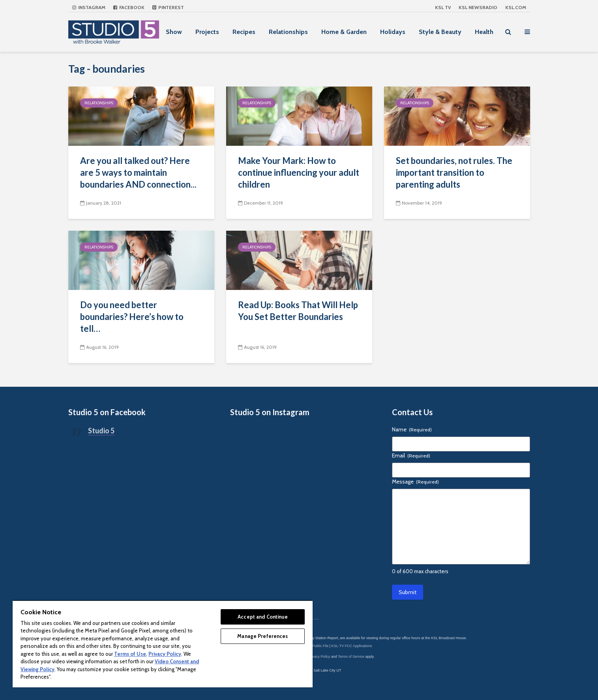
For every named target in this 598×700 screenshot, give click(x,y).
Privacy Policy (319, 657)
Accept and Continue (262, 617)
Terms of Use (130, 654)
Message (415, 482)
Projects (207, 32)
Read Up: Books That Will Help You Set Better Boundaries (298, 311)
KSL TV (443, 7)
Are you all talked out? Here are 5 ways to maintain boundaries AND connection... (138, 172)
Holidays (393, 32)
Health (484, 32)
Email (411, 455)
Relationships (288, 32)
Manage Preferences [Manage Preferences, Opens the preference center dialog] (262, 636)
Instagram (89, 7)
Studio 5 (101, 431)
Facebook (129, 7)
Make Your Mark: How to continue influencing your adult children (299, 172)
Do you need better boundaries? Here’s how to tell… (132, 317)
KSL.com (516, 7)
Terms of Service (351, 657)
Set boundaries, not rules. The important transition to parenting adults (454, 172)
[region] (163, 644)
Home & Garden (344, 32)
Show (174, 32)
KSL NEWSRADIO (478, 7)
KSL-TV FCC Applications (352, 646)
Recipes (244, 32)
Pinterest (168, 7)
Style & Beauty (440, 32)
